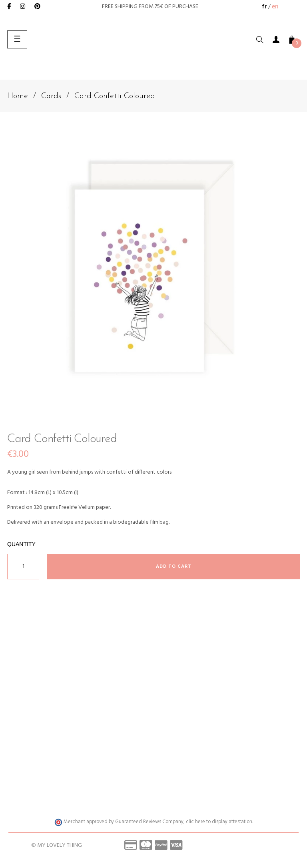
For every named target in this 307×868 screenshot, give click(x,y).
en (275, 7)
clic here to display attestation (219, 822)
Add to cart (174, 567)
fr (264, 7)
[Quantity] (23, 567)
